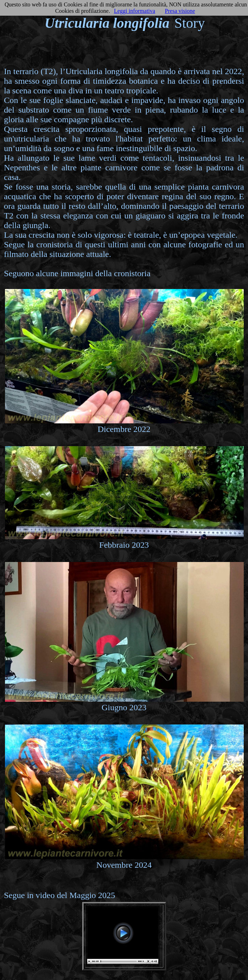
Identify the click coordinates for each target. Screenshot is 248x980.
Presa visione (180, 11)
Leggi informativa (134, 11)
